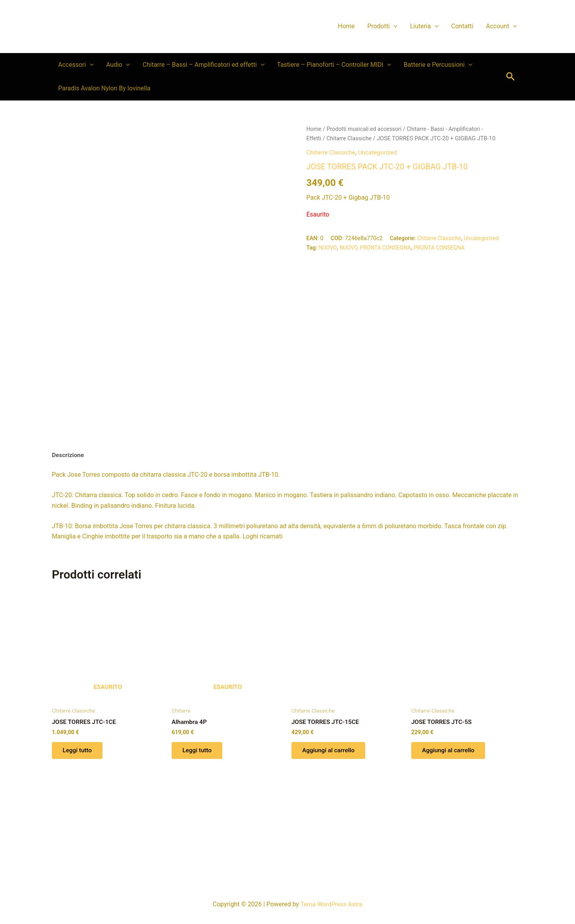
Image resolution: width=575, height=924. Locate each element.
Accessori (76, 65)
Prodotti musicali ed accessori (366, 129)
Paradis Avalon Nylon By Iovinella (104, 88)
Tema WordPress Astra (331, 904)
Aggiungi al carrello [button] (330, 826)
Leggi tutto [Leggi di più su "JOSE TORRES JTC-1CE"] (79, 826)
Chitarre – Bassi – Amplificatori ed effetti (203, 65)
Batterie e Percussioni (438, 65)
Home (346, 26)
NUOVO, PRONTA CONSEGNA (377, 247)
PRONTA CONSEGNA (444, 247)
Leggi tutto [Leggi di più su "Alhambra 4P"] (199, 826)
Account (501, 26)
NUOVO (328, 247)
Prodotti (382, 26)
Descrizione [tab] (69, 529)
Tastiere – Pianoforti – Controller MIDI (334, 65)
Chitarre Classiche (351, 138)
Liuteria (424, 26)
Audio (118, 65)
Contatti (462, 26)
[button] (394, 26)
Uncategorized (380, 152)
